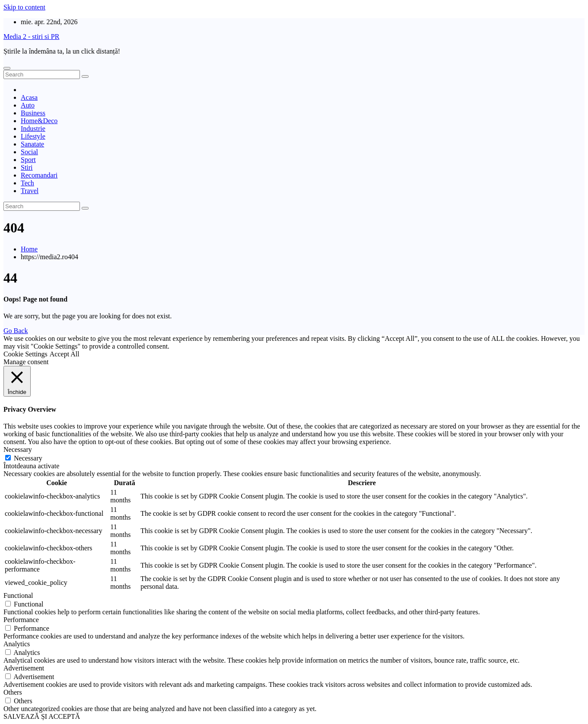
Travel (30, 191)
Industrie (33, 129)
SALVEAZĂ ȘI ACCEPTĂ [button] (42, 716)
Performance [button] (21, 620)
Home (29, 249)
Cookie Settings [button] (25, 354)
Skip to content (24, 7)
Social (29, 152)
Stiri (27, 167)
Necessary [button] (18, 449)
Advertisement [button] (24, 668)
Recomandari (39, 175)
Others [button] (13, 692)
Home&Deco (39, 121)
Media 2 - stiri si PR (31, 37)
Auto (28, 105)
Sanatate (32, 144)
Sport (28, 160)
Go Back (16, 331)
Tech (27, 183)
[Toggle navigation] (7, 68)
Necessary (28, 458)
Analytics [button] (17, 644)
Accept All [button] (65, 354)
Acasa (29, 97)
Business (33, 113)
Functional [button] (18, 595)
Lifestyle (33, 136)
